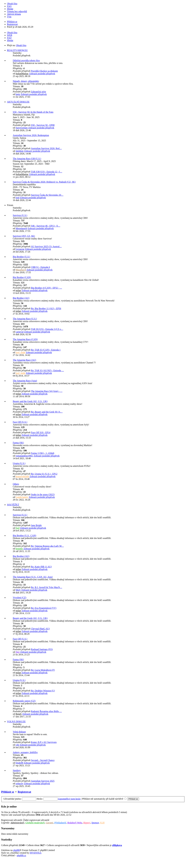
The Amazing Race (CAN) (25, 339)
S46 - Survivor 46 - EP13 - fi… (46, 226)
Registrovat (24, 792)
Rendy (19, 714)
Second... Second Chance (43, 760)
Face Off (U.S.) (20, 422)
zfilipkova (117, 845)
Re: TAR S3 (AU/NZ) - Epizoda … (47, 370)
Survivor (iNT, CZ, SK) (24, 236)
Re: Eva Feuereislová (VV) (44, 608)
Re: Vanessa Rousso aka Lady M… (47, 546)
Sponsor (95, 823)
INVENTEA (36, 853)
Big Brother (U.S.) (21, 257)
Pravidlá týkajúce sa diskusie (44, 71)
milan (18, 290)
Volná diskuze (19, 732)
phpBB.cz (21, 855)
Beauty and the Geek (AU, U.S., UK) (30, 401)
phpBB (16, 850)
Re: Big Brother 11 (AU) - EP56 (46, 308)
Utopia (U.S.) (19, 463)
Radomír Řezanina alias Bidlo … (46, 711)
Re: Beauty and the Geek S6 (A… (47, 412)
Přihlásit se (8, 792)
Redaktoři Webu (75, 823)
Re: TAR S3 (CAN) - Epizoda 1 (46, 350)
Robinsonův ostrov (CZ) (24, 701)
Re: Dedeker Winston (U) (43, 691)
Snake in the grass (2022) (43, 494)
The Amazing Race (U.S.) (25, 319)
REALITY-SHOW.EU (17, 50)
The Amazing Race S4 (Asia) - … (47, 391)
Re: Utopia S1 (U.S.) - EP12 (44, 474)
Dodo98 (19, 763)
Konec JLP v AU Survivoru (44, 742)
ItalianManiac (22, 74)
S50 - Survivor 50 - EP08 (43, 125)
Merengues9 (21, 228)
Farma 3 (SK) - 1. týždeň (43, 453)
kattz (18, 94)
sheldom (20, 151)
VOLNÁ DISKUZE (16, 722)
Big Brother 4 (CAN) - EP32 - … (46, 288)
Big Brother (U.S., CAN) (24, 536)
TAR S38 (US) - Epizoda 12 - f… (47, 172)
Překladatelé (60, 823)
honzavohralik (22, 476)
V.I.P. (102, 823)
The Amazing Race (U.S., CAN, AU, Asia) (33, 577)
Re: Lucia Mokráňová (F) (43, 670)
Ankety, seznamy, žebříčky (25, 752)
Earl (18, 528)
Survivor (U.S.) (20, 215)
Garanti (49, 823)
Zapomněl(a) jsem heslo (69, 799)
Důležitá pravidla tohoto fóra (26, 60)
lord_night (21, 352)
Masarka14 (21, 270)
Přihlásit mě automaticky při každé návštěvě (104, 799)
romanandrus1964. (24, 456)
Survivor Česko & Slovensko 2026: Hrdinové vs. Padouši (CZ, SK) (44, 182)
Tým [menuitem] (9, 17)
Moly (18, 590)
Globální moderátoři (35, 823)
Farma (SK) (18, 443)
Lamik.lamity (22, 497)
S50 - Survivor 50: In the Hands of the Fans (33, 112)
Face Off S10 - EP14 (41, 432)
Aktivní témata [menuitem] (14, 14)
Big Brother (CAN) (22, 277)
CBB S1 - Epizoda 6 (40, 267)
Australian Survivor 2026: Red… (46, 148)
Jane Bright (36, 525)
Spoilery (17, 770)
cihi (17, 745)
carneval (20, 332)
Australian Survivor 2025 (43, 781)
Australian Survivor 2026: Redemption (31, 135)
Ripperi (87, 823)
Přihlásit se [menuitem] (12, 22)
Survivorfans (22, 128)
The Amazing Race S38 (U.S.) (27, 159)
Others (16, 484)
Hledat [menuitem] (10, 9)
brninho (19, 549)
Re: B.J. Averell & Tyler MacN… (47, 587)
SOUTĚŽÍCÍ (13, 505)
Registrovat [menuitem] (12, 24)
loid (17, 198)
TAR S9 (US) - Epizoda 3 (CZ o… (47, 329)
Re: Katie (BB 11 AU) (41, 567)
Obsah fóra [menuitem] (12, 4)
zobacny (20, 784)
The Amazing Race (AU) (24, 360)
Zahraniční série (38, 92)
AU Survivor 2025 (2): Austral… (46, 246)
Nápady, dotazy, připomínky (26, 81)
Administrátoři (17, 823)
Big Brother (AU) (21, 298)
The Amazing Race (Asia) (25, 381)
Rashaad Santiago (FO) (42, 649)
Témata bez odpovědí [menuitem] (17, 11)
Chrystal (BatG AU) (40, 629)
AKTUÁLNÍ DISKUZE (18, 102)
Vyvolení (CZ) (20, 598)
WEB (10, 35)
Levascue (20, 249)
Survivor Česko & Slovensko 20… (47, 195)
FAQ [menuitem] (9, 6)
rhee (18, 652)
